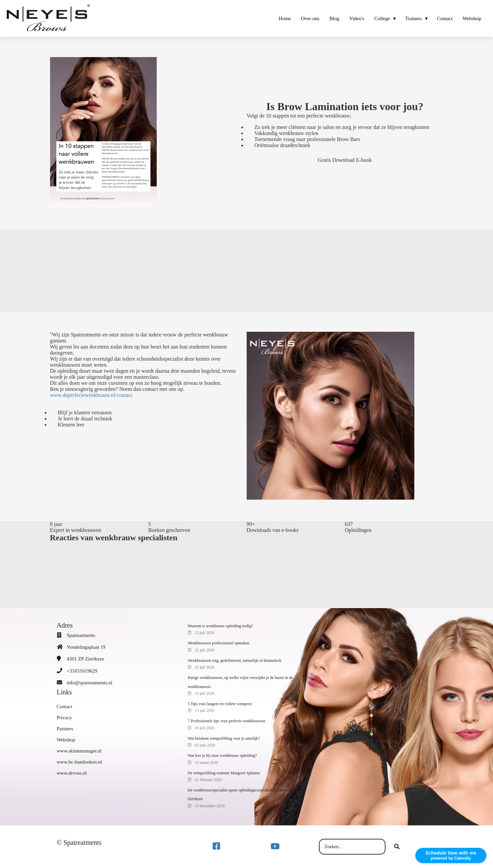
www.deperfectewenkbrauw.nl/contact (91, 395)
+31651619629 (82, 671)
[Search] (397, 847)
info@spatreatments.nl (90, 683)
